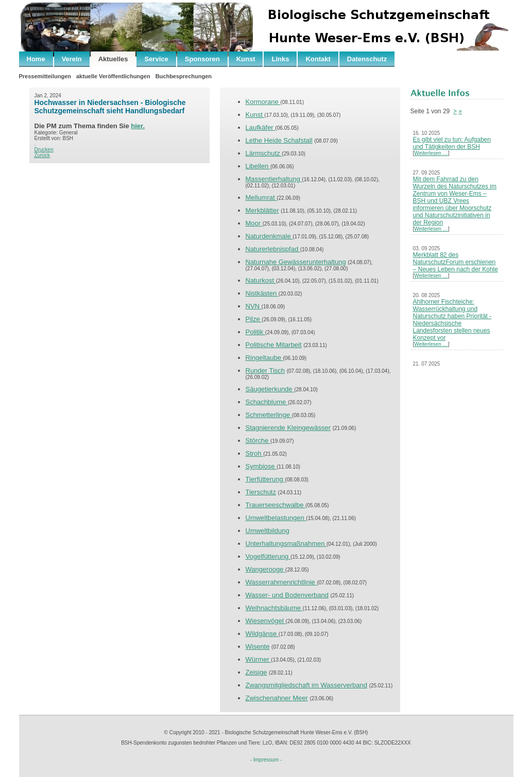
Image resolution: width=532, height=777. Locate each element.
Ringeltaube (264, 358)
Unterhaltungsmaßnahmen (286, 543)
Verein (72, 59)
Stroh (255, 453)
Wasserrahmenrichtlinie (281, 582)
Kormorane (263, 102)
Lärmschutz (264, 153)
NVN (254, 306)
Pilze (254, 319)
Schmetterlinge (269, 415)
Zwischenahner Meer (277, 698)
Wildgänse (262, 634)
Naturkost (261, 280)
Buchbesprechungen (184, 76)
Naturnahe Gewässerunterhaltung (296, 262)
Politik (255, 332)
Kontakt (318, 59)
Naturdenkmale (269, 236)
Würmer (259, 659)
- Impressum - (266, 760)
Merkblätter (262, 210)
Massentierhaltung (274, 179)
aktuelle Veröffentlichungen (113, 76)
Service (156, 59)
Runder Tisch (265, 370)
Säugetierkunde (270, 389)
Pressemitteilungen (45, 76)
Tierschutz (261, 492)
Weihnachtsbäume (274, 608)
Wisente (258, 646)
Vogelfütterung (268, 556)
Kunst (246, 59)
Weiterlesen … (431, 153)
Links (280, 59)
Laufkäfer (261, 127)
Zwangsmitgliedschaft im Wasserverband (307, 685)
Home (36, 59)
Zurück (42, 155)
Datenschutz (367, 59)
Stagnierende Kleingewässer (288, 428)
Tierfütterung (265, 479)
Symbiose (261, 466)
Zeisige (256, 672)
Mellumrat (261, 197)
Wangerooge (266, 569)
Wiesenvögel (266, 621)
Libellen (258, 166)
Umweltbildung (268, 531)
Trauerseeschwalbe (276, 505)
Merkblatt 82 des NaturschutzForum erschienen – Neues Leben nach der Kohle (456, 262)
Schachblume (267, 402)
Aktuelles (113, 59)
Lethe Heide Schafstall (279, 140)
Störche (258, 441)
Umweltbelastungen (276, 518)
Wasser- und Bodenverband (287, 595)
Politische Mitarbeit (274, 345)
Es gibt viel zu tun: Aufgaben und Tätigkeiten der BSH (452, 143)
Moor (254, 223)
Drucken (44, 150)
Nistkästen (262, 293)
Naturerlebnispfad (273, 249)
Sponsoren (202, 59)
